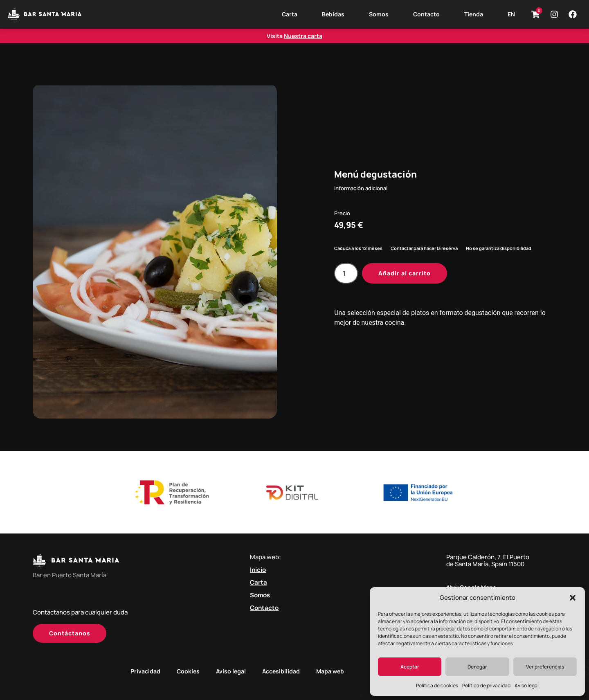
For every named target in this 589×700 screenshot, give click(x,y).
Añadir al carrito (405, 273)
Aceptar (410, 667)
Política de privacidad (486, 685)
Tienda (474, 14)
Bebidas (333, 14)
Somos (379, 14)
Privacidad (145, 671)
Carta (290, 14)
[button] (573, 598)
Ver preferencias (545, 667)
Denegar (477, 667)
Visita (294, 36)
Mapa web (330, 671)
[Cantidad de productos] (346, 273)
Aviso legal (527, 685)
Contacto (426, 14)
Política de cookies (437, 685)
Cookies (188, 671)
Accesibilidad (281, 671)
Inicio (258, 570)
